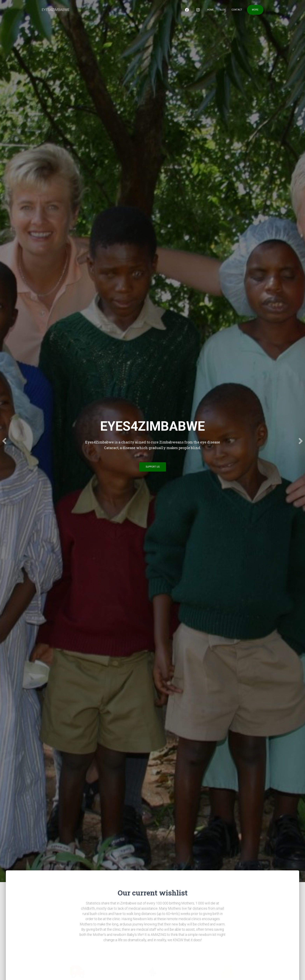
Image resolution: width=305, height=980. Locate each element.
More (255, 10)
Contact (237, 10)
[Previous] (5, 441)
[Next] (300, 441)
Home (210, 10)
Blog (223, 10)
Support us (153, 467)
